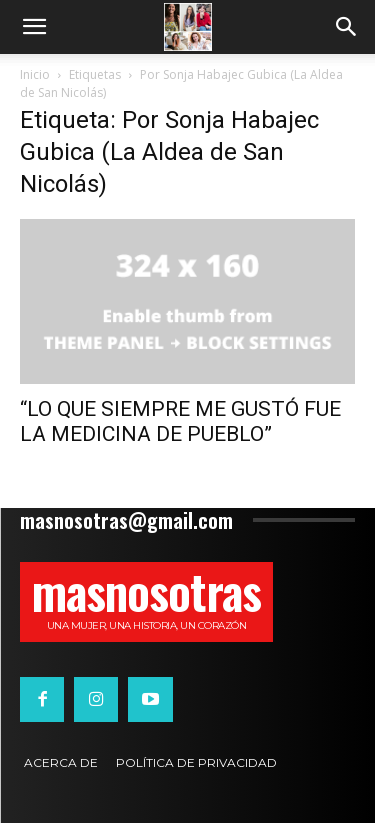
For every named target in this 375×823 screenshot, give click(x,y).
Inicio (35, 74)
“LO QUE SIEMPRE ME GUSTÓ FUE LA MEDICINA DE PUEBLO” (180, 421)
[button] (34, 27)
